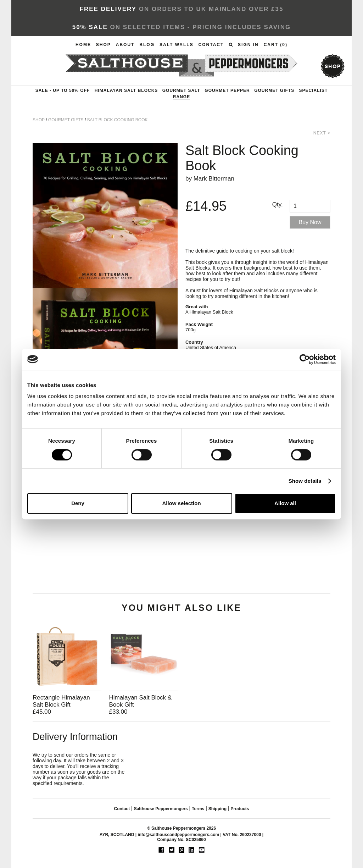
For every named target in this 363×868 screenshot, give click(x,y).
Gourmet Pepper (227, 90)
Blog (147, 45)
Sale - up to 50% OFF (63, 90)
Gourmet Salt (181, 90)
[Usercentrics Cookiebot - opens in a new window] (305, 359)
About (125, 45)
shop (332, 66)
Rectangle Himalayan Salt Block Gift (61, 701)
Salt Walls (177, 45)
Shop (104, 45)
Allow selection (181, 503)
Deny (78, 503)
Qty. (278, 204)
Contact (211, 45)
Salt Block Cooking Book (118, 120)
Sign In (248, 45)
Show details (305, 481)
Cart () (276, 45)
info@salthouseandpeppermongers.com (178, 835)
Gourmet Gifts (274, 90)
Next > (322, 133)
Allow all (285, 503)
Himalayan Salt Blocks (126, 90)
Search (231, 45)
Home (83, 45)
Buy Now (310, 222)
